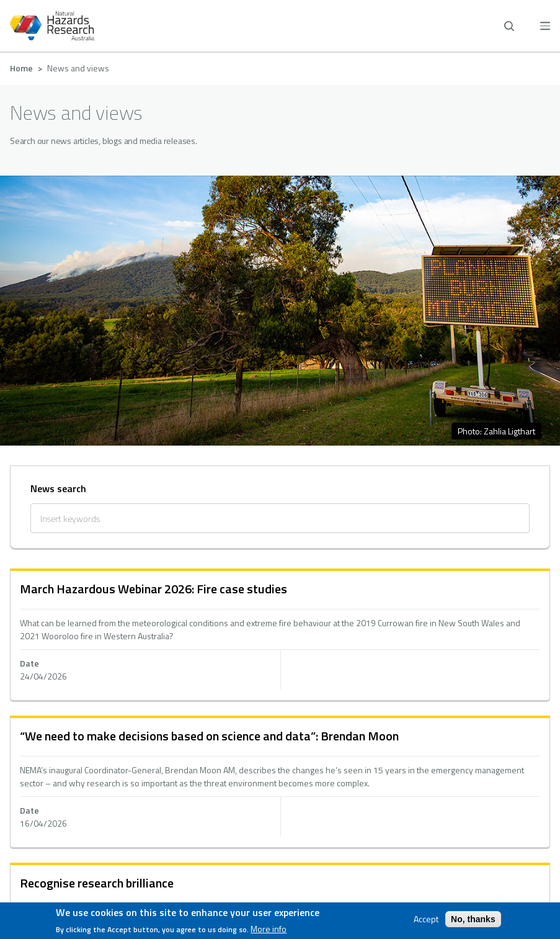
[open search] (509, 26)
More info (269, 929)
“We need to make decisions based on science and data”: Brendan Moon (209, 736)
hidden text (280, 636)
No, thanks (473, 919)
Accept (426, 919)
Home (21, 68)
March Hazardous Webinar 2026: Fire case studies (153, 589)
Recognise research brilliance (97, 883)
